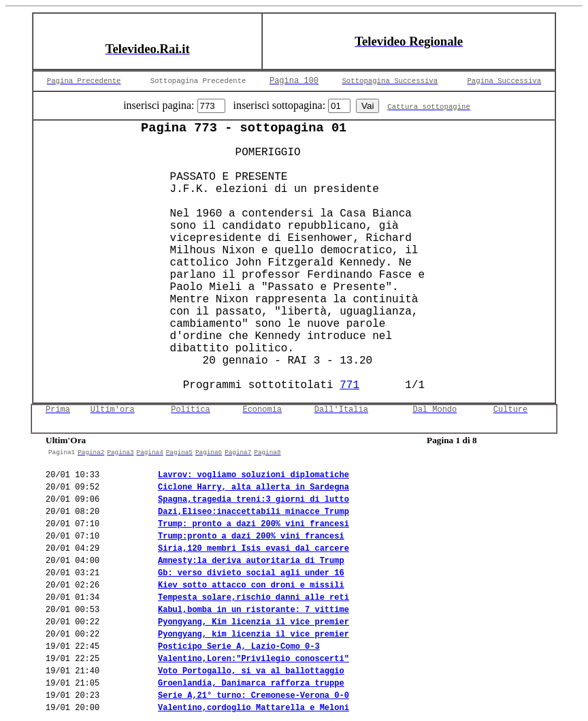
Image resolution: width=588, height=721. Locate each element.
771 (349, 385)
